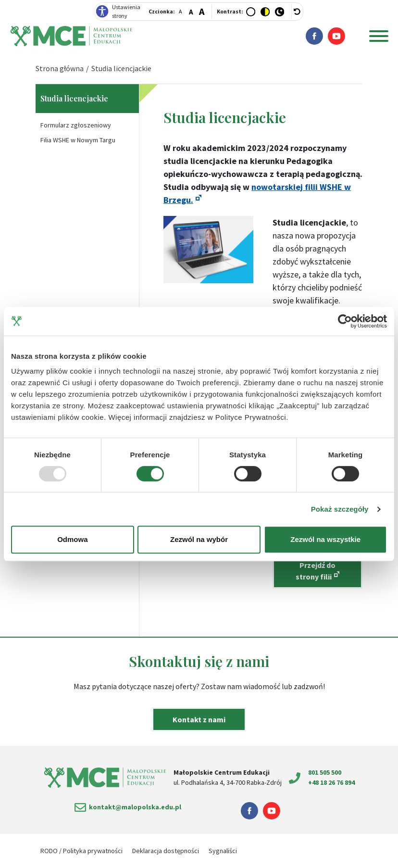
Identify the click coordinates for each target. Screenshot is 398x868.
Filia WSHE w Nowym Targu (78, 140)
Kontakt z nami (199, 719)
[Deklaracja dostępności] (102, 12)
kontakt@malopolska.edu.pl (135, 807)
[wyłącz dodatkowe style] (297, 12)
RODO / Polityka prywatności (81, 851)
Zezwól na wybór (199, 539)
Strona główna (60, 68)
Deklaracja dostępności (166, 851)
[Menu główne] (379, 36)
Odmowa (72, 539)
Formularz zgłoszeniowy (76, 125)
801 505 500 (325, 772)
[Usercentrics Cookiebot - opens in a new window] (345, 321)
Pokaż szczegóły (340, 509)
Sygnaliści (223, 851)
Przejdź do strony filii (316, 571)
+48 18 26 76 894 (331, 782)
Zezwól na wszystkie (325, 539)
